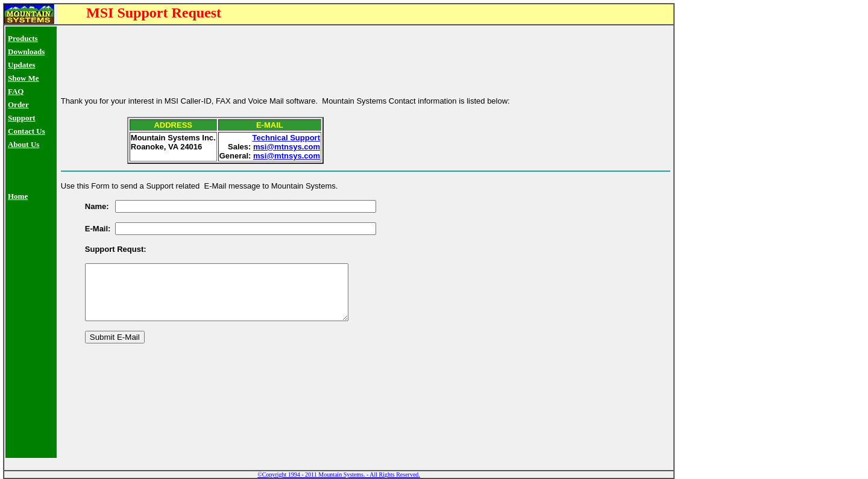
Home (18, 196)
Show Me (24, 78)
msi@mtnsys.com (287, 141)
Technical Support (286, 132)
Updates (22, 65)
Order (18, 105)
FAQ (16, 91)
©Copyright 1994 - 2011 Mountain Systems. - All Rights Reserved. (339, 474)
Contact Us (27, 131)
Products (23, 38)
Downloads (26, 52)
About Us (24, 144)
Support (22, 118)
